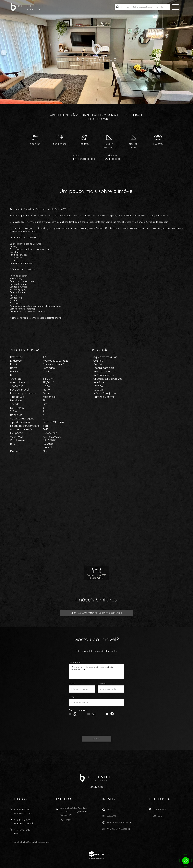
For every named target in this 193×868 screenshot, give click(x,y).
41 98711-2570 (28, 822)
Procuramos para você (119, 822)
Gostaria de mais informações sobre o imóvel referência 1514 (97, 672)
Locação (111, 816)
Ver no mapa (67, 820)
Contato (158, 816)
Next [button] (189, 53)
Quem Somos (160, 809)
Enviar (96, 739)
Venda (110, 809)
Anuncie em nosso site (119, 829)
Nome (72, 684)
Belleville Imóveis (96, 778)
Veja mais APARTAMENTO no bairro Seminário (97, 613)
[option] (96, 52)
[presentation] (97, 727)
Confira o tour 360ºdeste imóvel (96, 576)
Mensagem (75, 662)
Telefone (102, 684)
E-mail (72, 697)
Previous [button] (4, 53)
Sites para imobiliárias (97, 859)
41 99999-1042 (28, 812)
